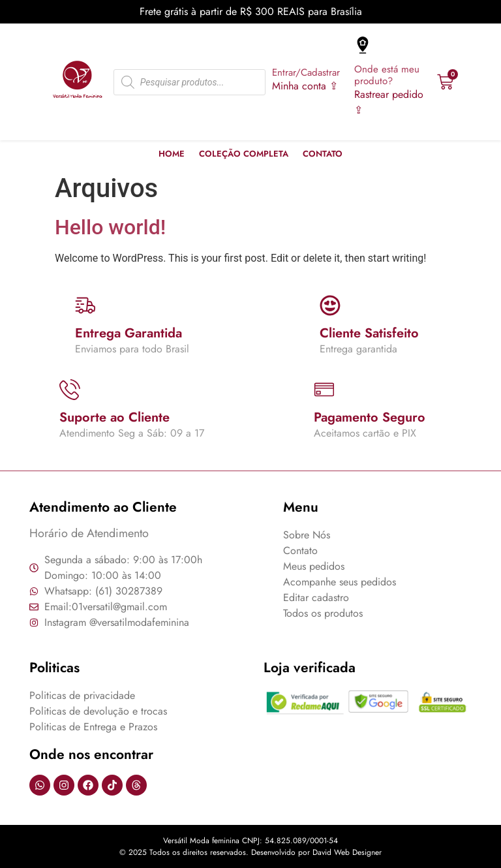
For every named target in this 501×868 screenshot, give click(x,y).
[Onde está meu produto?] (363, 45)
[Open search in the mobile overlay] (190, 82)
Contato (323, 154)
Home (172, 154)
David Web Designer (347, 852)
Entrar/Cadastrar (306, 72)
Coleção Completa (244, 154)
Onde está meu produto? (387, 75)
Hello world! (110, 227)
